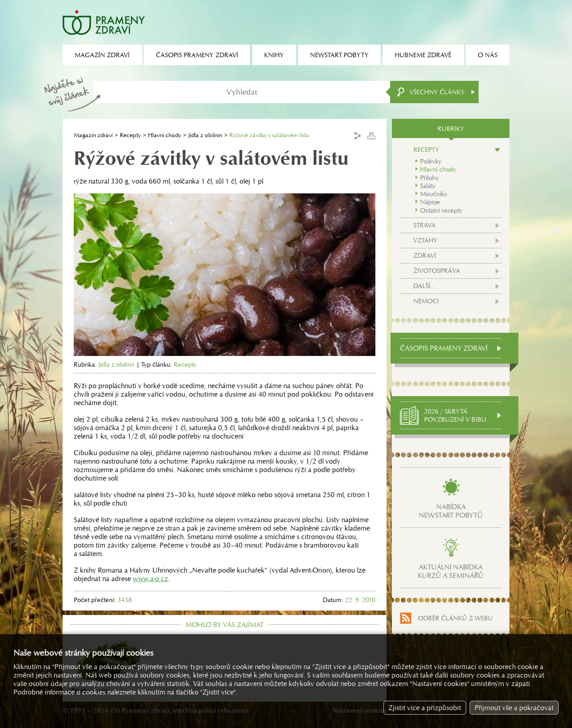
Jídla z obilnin (205, 135)
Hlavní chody (164, 135)
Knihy (274, 55)
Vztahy (425, 240)
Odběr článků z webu (455, 618)
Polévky (431, 161)
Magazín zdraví (93, 135)
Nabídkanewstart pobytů (451, 511)
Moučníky (434, 194)
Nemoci (426, 301)
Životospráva (437, 271)
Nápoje (430, 202)
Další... (424, 286)
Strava (425, 225)
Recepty (130, 135)
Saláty (428, 186)
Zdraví (425, 255)
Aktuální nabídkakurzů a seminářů (451, 571)
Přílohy (429, 178)
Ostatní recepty (441, 210)
